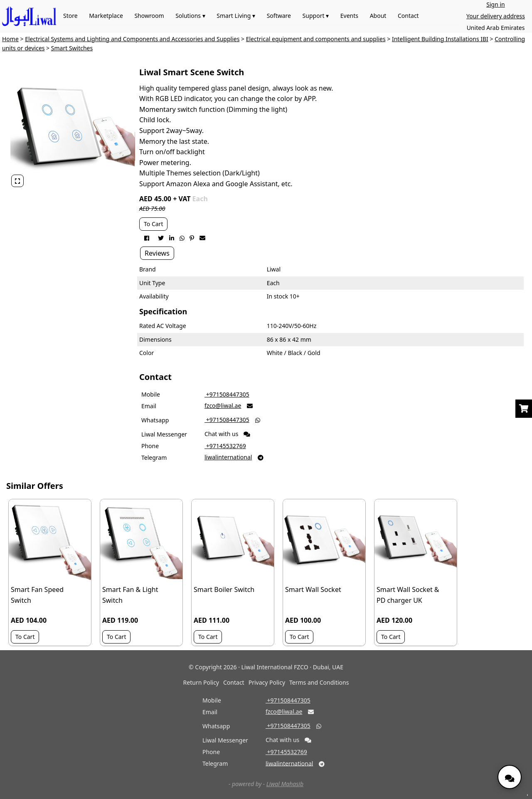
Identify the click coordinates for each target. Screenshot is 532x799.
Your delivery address (496, 16)
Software (279, 16)
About (378, 16)
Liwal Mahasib (285, 784)
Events (349, 16)
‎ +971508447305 (227, 394)
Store (70, 16)
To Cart (153, 224)
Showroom (149, 16)
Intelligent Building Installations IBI (440, 39)
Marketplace (106, 16)
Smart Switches (72, 48)
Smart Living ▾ (236, 16)
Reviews (157, 253)
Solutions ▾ (190, 16)
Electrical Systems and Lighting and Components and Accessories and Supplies (132, 39)
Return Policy (201, 682)
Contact (408, 16)
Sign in (495, 4)
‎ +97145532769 (225, 446)
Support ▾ (316, 16)
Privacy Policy (267, 682)
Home (10, 39)
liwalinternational (228, 457)
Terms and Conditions (319, 682)
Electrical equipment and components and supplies (316, 39)
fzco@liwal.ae (223, 406)
